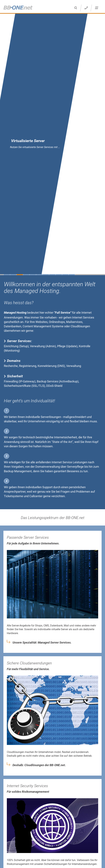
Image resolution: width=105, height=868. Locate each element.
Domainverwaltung (48, 467)
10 (65, 275)
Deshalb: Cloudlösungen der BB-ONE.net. (39, 765)
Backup (9, 471)
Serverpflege (75, 467)
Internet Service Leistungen (69, 462)
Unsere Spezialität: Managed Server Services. (42, 643)
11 (72, 275)
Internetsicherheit (66, 437)
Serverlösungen (51, 417)
